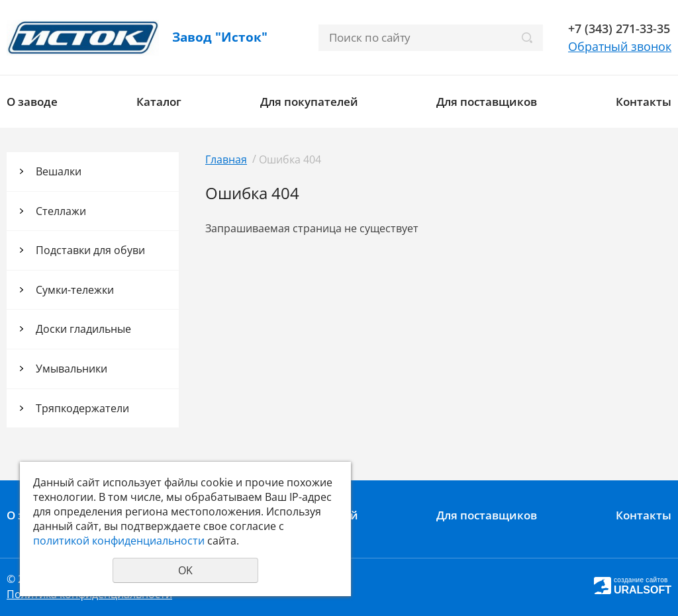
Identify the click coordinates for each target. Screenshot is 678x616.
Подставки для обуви (90, 250)
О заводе (32, 102)
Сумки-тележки (75, 290)
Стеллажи (61, 211)
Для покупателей (309, 102)
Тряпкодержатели (82, 408)
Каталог (159, 102)
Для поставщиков (487, 102)
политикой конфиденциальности (119, 541)
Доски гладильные (83, 329)
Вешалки (59, 171)
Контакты (644, 102)
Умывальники (72, 369)
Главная (226, 159)
